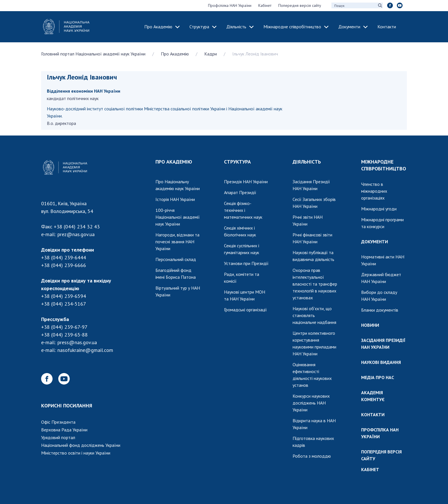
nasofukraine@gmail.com (85, 350)
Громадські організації (245, 310)
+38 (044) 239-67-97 (64, 327)
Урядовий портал (58, 437)
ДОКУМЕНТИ (375, 242)
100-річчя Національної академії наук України (178, 217)
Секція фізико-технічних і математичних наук (243, 210)
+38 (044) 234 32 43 (77, 227)
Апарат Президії (240, 192)
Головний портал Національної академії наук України (93, 54)
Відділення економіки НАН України (84, 91)
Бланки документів (380, 310)
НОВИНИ (370, 325)
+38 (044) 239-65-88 (64, 335)
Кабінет (265, 5)
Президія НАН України (246, 182)
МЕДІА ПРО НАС (378, 377)
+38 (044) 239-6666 (64, 265)
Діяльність (236, 27)
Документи (349, 27)
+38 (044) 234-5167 (64, 304)
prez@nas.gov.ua (76, 234)
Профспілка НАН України (230, 5)
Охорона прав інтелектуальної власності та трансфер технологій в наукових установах (315, 284)
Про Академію (158, 27)
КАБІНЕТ (370, 469)
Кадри (211, 54)
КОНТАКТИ (373, 415)
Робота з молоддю (312, 456)
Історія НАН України (175, 199)
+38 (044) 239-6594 (64, 296)
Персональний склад (176, 259)
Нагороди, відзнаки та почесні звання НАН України (177, 242)
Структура (199, 27)
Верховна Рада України (64, 430)
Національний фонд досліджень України (81, 445)
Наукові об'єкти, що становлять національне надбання (314, 315)
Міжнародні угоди (379, 209)
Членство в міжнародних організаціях (374, 191)
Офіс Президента (58, 422)
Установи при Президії (246, 263)
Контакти (387, 27)
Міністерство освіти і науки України (76, 453)
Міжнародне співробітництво (292, 27)
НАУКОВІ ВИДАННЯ (381, 362)
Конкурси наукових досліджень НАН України (311, 403)
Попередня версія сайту (300, 5)
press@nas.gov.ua (77, 342)
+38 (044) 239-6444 (64, 257)
